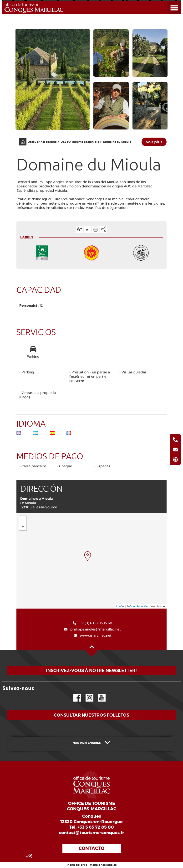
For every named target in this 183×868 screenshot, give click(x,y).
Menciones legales (103, 865)
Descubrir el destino (42, 142)
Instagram (86, 694)
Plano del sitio (77, 865)
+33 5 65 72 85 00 (96, 827)
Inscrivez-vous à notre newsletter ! (92, 670)
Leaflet (120, 606)
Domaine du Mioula (117, 142)
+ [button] (23, 520)
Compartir (104, 229)
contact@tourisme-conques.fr (91, 833)
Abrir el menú (168, 1)
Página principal (20, 138)
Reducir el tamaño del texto (87, 229)
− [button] (23, 527)
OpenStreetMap (139, 606)
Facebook (74, 694)
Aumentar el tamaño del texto (79, 229)
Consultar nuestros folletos (91, 715)
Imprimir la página (96, 229)
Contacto (91, 848)
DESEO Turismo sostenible (80, 142)
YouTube (99, 694)
